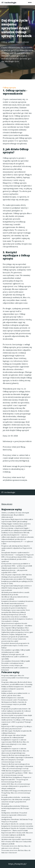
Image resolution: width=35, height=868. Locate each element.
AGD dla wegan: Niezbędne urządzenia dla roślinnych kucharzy (16, 732)
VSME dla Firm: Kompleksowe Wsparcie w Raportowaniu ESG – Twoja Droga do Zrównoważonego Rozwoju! (16, 780)
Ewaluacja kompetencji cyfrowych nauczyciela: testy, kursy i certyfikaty (14, 616)
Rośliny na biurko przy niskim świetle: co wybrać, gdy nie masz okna (16, 694)
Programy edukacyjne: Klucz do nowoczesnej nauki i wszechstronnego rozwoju (15, 678)
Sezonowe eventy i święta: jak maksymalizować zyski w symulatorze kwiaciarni (15, 668)
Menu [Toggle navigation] (30, 3)
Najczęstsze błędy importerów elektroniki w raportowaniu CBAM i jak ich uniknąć (17, 520)
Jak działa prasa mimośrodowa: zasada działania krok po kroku (15, 593)
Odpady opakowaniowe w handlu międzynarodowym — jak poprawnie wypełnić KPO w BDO (14, 570)
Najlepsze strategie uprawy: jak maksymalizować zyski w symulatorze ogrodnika (15, 657)
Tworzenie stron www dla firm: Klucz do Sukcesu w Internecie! (16, 851)
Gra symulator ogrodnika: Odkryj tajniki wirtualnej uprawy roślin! (16, 651)
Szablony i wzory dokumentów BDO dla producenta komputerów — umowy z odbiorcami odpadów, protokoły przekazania (17, 535)
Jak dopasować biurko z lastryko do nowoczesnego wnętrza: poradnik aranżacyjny (14, 704)
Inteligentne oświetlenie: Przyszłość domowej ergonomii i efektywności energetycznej (14, 815)
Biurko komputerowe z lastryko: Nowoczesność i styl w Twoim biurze (15, 699)
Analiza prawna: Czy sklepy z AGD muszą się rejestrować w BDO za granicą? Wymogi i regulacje (17, 722)
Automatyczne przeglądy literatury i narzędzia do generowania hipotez (14, 607)
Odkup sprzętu (9, 88)
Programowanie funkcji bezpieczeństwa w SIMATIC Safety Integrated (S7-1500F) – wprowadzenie (17, 588)
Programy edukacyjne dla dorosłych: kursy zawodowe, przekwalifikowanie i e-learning (17, 683)
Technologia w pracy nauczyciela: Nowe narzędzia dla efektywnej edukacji (16, 611)
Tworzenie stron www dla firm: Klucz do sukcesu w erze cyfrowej (16, 847)
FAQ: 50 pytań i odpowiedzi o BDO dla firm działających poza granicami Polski (17, 576)
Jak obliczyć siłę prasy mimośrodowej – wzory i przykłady (15, 598)
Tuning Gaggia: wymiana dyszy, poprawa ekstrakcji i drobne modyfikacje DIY (16, 525)
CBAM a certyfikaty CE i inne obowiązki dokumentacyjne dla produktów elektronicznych (15, 515)
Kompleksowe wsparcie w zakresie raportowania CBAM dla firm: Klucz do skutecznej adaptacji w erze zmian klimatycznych (15, 743)
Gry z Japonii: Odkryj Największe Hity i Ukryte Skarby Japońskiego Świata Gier (15, 629)
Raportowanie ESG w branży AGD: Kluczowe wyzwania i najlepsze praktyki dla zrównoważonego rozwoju (17, 835)
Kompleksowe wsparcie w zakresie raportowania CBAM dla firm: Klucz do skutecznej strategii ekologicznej (15, 751)
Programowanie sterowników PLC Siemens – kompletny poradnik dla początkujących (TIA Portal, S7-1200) (17, 581)
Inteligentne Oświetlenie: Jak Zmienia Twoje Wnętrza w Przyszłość (17, 820)
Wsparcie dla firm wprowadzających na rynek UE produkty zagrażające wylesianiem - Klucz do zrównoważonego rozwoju (17, 766)
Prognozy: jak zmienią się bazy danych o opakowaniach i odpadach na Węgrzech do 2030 (17, 548)
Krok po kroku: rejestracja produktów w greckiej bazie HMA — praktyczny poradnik (17, 565)
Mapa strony (7, 504)
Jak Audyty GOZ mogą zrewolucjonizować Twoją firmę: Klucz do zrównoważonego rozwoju (16, 793)
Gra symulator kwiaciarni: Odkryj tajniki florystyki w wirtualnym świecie (16, 662)
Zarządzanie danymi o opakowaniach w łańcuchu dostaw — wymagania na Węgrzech (17, 554)
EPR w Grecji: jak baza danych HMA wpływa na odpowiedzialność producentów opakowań (17, 559)
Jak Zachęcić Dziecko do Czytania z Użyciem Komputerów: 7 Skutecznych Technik (17, 829)
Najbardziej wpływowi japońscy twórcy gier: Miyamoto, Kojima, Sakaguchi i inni (17, 633)
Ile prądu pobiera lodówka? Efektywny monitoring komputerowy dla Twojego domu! (15, 808)
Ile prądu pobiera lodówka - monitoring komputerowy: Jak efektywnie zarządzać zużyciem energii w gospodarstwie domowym (16, 801)
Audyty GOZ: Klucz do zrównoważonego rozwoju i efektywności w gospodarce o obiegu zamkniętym (16, 786)
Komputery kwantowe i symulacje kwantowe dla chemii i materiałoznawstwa (17, 602)
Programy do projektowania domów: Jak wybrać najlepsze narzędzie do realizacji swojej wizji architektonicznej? (16, 711)
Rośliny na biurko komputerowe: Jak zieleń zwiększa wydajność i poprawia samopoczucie (16, 689)
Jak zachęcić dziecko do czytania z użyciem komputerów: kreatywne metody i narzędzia (17, 825)
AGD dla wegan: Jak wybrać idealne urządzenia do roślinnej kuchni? (14, 736)
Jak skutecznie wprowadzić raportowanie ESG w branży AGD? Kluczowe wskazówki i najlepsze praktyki (16, 842)
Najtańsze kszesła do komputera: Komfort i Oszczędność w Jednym (17, 620)
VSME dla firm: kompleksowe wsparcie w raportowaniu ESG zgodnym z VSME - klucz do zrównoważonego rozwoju (17, 773)
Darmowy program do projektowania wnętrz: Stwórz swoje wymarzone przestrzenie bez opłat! (15, 639)
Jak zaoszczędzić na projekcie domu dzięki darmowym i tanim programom (17, 716)
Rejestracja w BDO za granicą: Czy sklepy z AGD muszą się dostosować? (17, 728)
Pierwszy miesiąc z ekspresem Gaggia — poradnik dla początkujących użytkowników (17, 529)
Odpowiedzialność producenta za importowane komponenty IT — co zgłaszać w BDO (17, 541)
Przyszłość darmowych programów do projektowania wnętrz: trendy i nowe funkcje (15, 645)
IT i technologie (9, 3)
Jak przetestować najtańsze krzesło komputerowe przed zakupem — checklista (17, 624)
